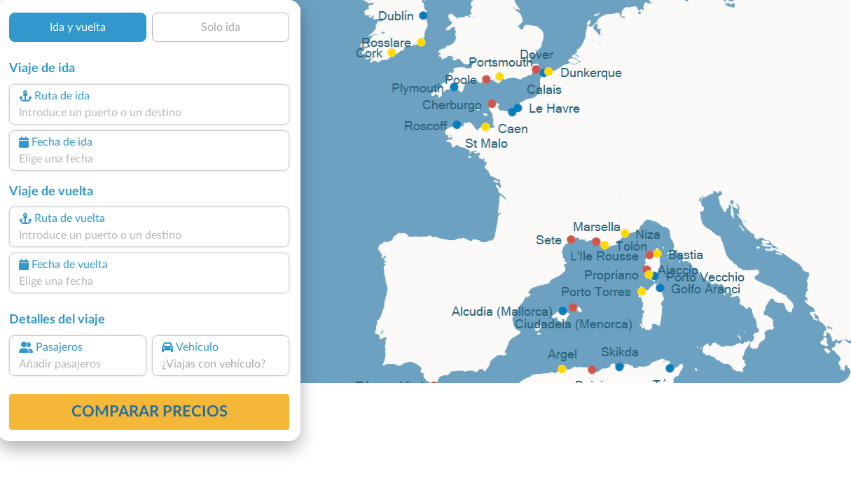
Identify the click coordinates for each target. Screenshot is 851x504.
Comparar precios (150, 412)
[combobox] (149, 113)
